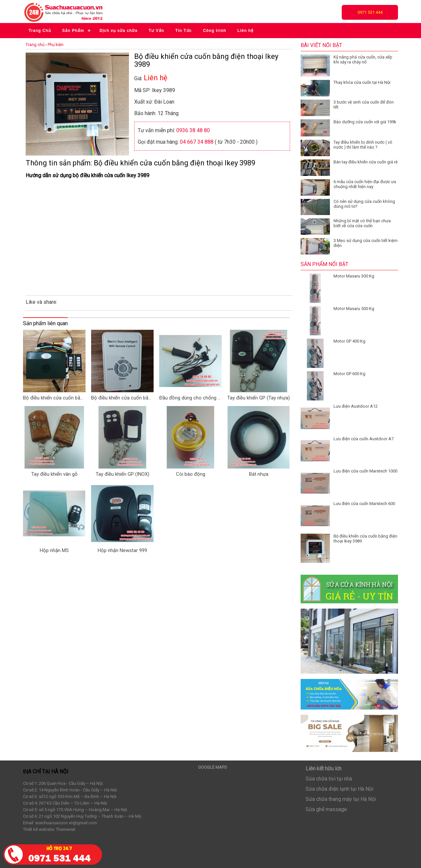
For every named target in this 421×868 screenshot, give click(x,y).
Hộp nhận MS (54, 550)
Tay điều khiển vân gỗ (54, 474)
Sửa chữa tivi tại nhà (329, 779)
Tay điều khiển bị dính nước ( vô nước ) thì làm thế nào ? (363, 145)
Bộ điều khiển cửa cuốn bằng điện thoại (122, 398)
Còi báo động (191, 474)
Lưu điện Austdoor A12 (356, 406)
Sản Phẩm (73, 31)
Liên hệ (246, 31)
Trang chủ (35, 45)
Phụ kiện (56, 45)
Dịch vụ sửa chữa (119, 31)
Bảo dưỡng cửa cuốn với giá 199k (365, 122)
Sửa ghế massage (326, 809)
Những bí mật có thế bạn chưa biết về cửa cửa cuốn (362, 223)
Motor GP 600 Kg (349, 374)
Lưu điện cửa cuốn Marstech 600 (364, 504)
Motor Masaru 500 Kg (354, 309)
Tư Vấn (156, 31)
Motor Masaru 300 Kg (354, 276)
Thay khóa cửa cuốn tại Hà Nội (362, 82)
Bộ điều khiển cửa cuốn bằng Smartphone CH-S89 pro (54, 398)
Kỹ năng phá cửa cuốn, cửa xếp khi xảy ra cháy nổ (363, 60)
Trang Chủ (40, 31)
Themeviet (66, 829)
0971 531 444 (370, 12)
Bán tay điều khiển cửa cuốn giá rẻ (366, 162)
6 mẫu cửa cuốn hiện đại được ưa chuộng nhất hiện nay (365, 184)
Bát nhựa (259, 474)
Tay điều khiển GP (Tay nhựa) (259, 398)
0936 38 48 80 (193, 130)
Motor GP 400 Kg (349, 341)
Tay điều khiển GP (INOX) (123, 474)
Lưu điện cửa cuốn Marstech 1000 (365, 471)
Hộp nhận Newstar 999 (122, 550)
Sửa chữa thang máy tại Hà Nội (341, 799)
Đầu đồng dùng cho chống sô (190, 398)
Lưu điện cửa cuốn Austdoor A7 (364, 439)
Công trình (215, 31)
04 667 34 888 (197, 142)
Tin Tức (184, 31)
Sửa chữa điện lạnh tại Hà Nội (339, 789)
